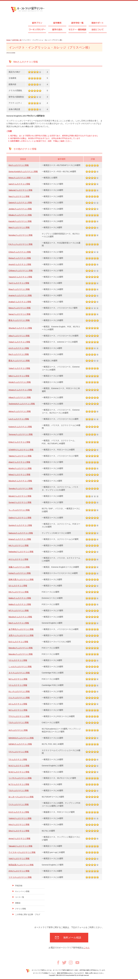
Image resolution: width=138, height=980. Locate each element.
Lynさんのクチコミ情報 (19, 419)
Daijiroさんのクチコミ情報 (20, 518)
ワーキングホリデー (37, 30)
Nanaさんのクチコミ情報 (20, 314)
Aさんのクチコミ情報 (18, 704)
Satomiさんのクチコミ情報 (20, 203)
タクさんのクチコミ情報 (19, 673)
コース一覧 (20, 897)
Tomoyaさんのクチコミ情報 (21, 434)
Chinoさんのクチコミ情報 (20, 252)
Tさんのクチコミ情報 (18, 759)
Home (8, 40)
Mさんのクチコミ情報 (18, 679)
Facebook (58, 963)
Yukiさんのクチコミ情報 (19, 858)
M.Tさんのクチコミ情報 (19, 784)
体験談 (18, 903)
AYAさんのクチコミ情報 (19, 871)
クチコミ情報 (20, 909)
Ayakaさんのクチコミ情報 (20, 302)
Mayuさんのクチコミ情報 (20, 308)
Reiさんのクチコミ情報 (19, 354)
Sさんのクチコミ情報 (18, 586)
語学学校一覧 (77, 23)
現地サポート (98, 23)
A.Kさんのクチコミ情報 (19, 348)
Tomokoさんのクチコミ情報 (21, 488)
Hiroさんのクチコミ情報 (19, 824)
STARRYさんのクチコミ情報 (21, 450)
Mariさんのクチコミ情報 (19, 227)
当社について (98, 30)
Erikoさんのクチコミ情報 (19, 442)
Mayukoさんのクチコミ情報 (21, 648)
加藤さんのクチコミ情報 (19, 567)
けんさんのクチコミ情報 (19, 698)
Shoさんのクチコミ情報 (19, 831)
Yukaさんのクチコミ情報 (19, 342)
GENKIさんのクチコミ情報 (20, 744)
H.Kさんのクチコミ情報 (19, 812)
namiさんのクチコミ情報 (19, 184)
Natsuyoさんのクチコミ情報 (21, 533)
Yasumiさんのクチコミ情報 (20, 277)
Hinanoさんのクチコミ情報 (20, 390)
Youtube (77, 963)
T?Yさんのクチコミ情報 (19, 716)
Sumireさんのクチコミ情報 (20, 525)
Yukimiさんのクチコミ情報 (20, 818)
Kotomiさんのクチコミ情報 (20, 427)
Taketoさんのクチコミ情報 (20, 456)
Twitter (64, 963)
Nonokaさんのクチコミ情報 (21, 235)
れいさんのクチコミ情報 (19, 691)
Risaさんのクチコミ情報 (19, 289)
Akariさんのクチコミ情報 (19, 462)
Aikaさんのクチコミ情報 (19, 336)
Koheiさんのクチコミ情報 (20, 573)
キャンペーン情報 (22, 891)
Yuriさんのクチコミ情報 (19, 283)
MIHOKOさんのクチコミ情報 (21, 738)
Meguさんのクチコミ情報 (20, 178)
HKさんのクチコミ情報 (19, 545)
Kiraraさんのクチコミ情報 (20, 539)
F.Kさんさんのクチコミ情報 (21, 244)
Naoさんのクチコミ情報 (19, 196)
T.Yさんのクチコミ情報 (19, 804)
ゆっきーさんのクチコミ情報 (21, 797)
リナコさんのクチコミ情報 (20, 877)
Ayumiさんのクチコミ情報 (20, 264)
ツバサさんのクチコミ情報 (20, 778)
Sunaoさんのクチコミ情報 (20, 502)
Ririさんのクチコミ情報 (19, 165)
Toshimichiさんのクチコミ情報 (22, 404)
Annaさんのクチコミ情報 (19, 838)
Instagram (71, 963)
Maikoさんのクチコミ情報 (20, 598)
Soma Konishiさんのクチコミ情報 (23, 171)
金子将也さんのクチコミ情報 (21, 629)
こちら (86, 948)
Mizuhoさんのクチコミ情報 (20, 481)
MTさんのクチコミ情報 (19, 610)
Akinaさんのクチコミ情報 (20, 411)
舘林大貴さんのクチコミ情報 (21, 579)
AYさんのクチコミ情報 (18, 559)
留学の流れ (57, 30)
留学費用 (57, 23)
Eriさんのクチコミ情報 (18, 642)
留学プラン (37, 23)
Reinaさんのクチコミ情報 (20, 258)
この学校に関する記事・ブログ (28, 914)
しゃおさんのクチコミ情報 (20, 667)
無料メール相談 (72, 938)
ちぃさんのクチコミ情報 (19, 510)
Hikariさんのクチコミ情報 (20, 397)
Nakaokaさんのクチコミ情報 (21, 552)
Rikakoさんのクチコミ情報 (20, 215)
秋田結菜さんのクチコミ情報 (21, 865)
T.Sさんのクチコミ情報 (19, 722)
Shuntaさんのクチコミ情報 (20, 328)
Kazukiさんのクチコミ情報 (20, 221)
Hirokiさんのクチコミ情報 (20, 382)
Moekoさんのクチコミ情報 (20, 468)
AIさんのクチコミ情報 (18, 730)
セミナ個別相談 (77, 30)
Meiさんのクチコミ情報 (19, 623)
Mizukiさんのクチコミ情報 (20, 496)
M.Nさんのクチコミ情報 (19, 772)
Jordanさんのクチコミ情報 (20, 209)
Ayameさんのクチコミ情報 (20, 295)
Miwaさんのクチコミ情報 (19, 474)
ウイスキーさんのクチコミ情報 (22, 852)
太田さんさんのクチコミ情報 (21, 635)
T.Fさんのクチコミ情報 (19, 752)
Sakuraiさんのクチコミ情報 (20, 190)
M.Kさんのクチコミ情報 (19, 766)
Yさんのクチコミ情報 (18, 660)
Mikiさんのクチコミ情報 (19, 376)
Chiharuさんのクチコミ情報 (21, 270)
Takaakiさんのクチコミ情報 (20, 846)
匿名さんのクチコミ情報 (19, 320)
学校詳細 (19, 886)
